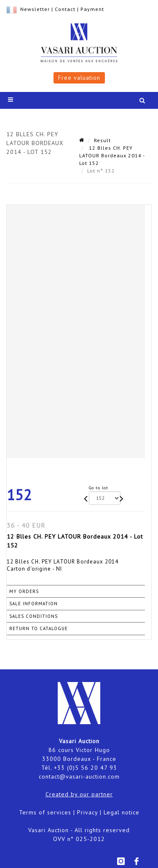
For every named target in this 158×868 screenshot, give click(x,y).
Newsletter (35, 9)
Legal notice (122, 812)
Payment (92, 9)
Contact (65, 9)
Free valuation (79, 78)
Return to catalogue (39, 628)
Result (102, 140)
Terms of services (45, 812)
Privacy (87, 812)
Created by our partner (79, 794)
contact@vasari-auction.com (79, 776)
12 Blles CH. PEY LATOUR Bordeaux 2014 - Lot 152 (112, 155)
